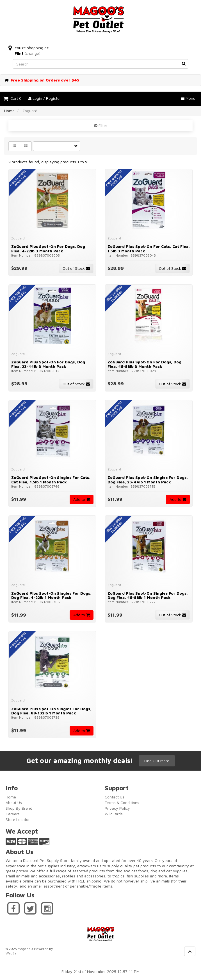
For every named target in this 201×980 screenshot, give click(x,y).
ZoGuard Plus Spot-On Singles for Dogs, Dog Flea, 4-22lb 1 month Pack (51, 595)
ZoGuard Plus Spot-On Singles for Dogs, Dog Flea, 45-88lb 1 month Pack (148, 595)
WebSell (12, 953)
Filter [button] (102, 125)
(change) (33, 53)
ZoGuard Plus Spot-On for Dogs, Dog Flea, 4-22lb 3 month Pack (48, 248)
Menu (188, 98)
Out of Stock (76, 268)
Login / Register (45, 98)
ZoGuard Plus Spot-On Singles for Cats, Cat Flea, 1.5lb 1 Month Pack (51, 479)
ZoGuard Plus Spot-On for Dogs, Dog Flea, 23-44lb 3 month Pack (48, 364)
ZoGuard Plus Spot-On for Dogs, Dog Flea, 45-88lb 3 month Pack (144, 364)
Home (9, 111)
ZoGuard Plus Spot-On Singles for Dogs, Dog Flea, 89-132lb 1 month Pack (51, 711)
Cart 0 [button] (12, 98)
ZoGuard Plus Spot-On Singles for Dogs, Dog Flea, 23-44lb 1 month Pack (148, 479)
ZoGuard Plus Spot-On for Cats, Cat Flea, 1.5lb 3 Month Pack (149, 248)
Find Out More (157, 761)
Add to (82, 499)
